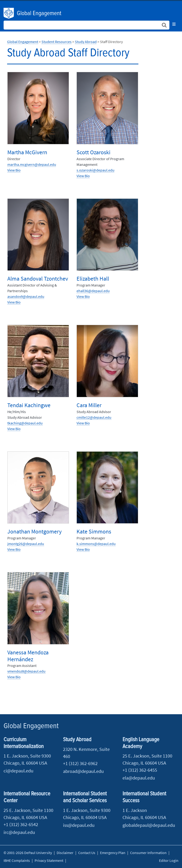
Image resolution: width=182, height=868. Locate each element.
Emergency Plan (113, 853)
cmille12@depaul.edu (94, 417)
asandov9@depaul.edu (26, 296)
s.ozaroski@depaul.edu (96, 170)
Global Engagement (39, 13)
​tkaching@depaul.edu (25, 423)
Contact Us (87, 853)
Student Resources (57, 42)
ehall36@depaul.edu (93, 291)
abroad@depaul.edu (83, 771)
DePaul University (9, 13)
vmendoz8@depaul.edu (26, 671)
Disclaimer (65, 853)
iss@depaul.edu (79, 825)
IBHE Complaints (17, 860)
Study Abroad (86, 42)
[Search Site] (86, 25)
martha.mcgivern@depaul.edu (32, 164)
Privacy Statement (49, 860)
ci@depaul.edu (18, 771)
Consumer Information (148, 853)
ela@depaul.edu (139, 778)
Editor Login (169, 860)
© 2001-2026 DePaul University (28, 853)
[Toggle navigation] (174, 24)
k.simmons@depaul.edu (96, 544)
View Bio (14, 170)
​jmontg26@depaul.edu (26, 544)
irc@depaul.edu (19, 832)
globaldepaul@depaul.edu (149, 825)
